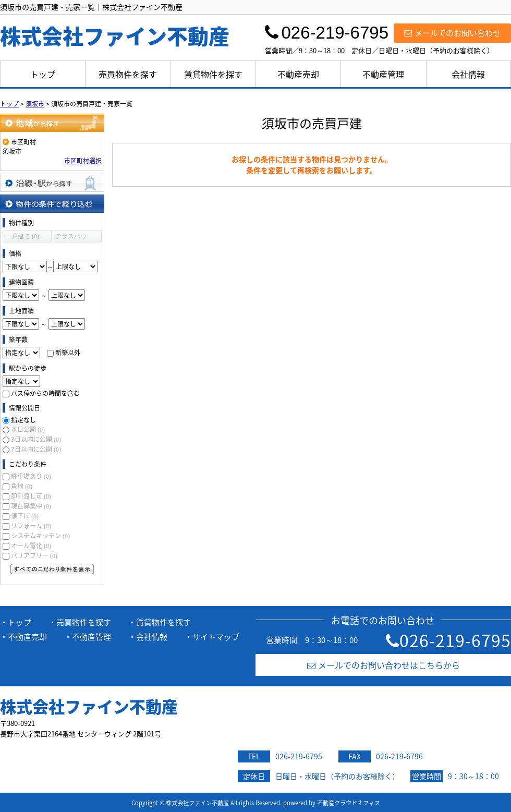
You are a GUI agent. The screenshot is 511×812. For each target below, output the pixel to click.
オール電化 (31, 546)
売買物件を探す (128, 74)
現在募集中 (31, 506)
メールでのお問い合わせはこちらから (384, 665)
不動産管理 (383, 74)
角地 (22, 486)
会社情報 (468, 74)
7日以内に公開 (36, 449)
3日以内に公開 (36, 439)
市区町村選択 (83, 161)
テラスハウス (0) (71, 238)
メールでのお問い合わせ (452, 33)
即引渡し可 (31, 496)
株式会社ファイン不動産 (89, 706)
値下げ (25, 516)
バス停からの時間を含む (45, 393)
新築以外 (68, 353)
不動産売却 (298, 74)
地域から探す (52, 123)
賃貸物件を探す (213, 74)
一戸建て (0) (22, 236)
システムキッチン (40, 536)
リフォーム (31, 526)
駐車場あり (31, 476)
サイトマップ (216, 637)
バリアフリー (34, 555)
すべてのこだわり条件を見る (52, 569)
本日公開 (28, 429)
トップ (43, 74)
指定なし (23, 420)
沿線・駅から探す (52, 183)
